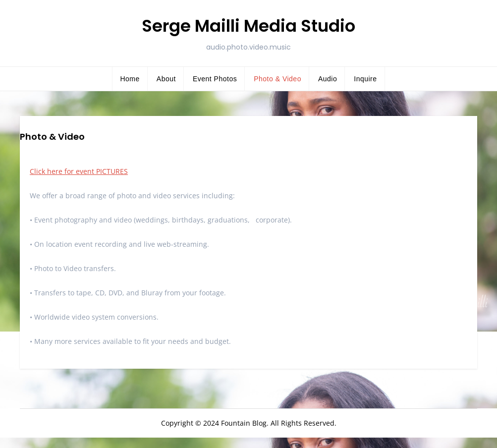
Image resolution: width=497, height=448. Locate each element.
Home (130, 79)
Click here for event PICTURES (79, 171)
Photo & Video (277, 79)
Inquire (365, 79)
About (166, 79)
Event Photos (215, 79)
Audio (328, 79)
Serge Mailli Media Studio (248, 26)
